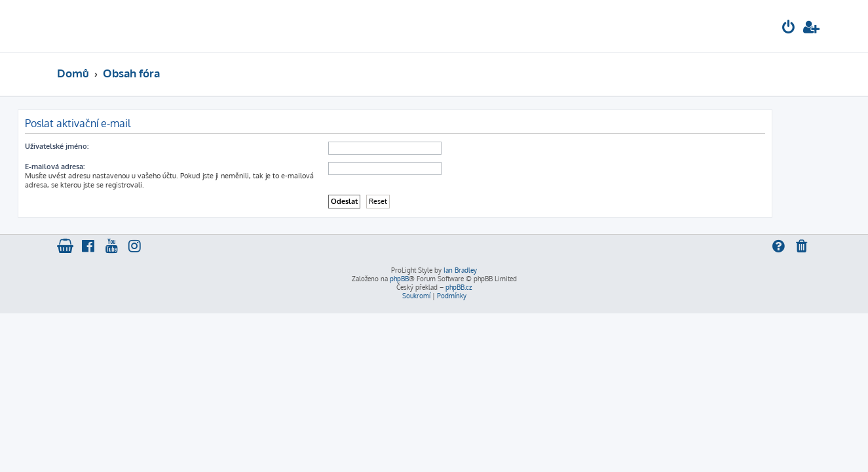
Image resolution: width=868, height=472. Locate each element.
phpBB (399, 279)
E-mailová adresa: (94, 167)
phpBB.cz (459, 287)
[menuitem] (789, 29)
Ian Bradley (460, 270)
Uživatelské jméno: (96, 146)
